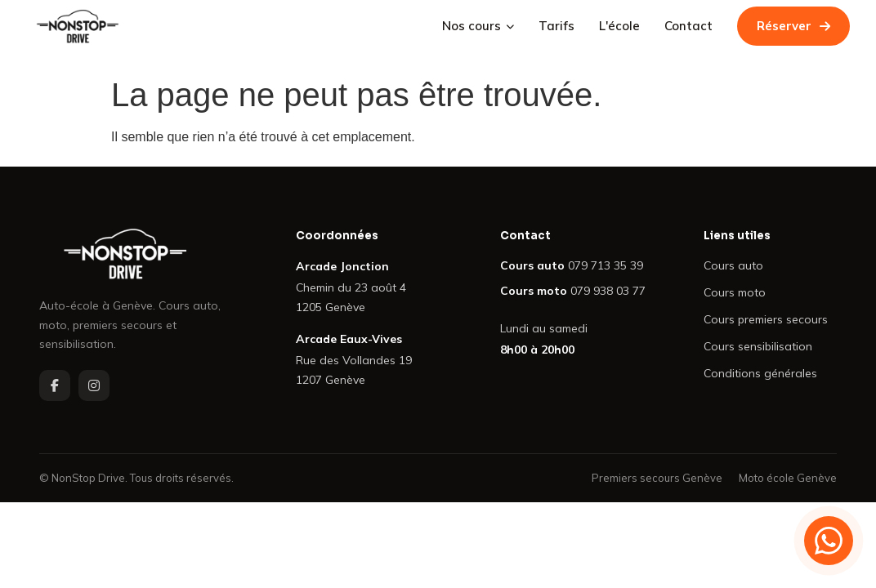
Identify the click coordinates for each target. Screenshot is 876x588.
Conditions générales (760, 373)
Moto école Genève (788, 478)
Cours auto (733, 265)
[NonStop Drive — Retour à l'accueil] (78, 26)
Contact (688, 26)
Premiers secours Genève (657, 478)
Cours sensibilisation (758, 346)
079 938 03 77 (608, 291)
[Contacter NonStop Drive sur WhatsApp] (829, 541)
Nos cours (478, 26)
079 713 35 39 (606, 265)
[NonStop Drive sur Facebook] (55, 385)
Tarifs (556, 26)
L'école (619, 26)
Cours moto (735, 292)
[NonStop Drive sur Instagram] (94, 385)
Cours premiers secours (766, 319)
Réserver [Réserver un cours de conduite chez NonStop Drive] (793, 26)
